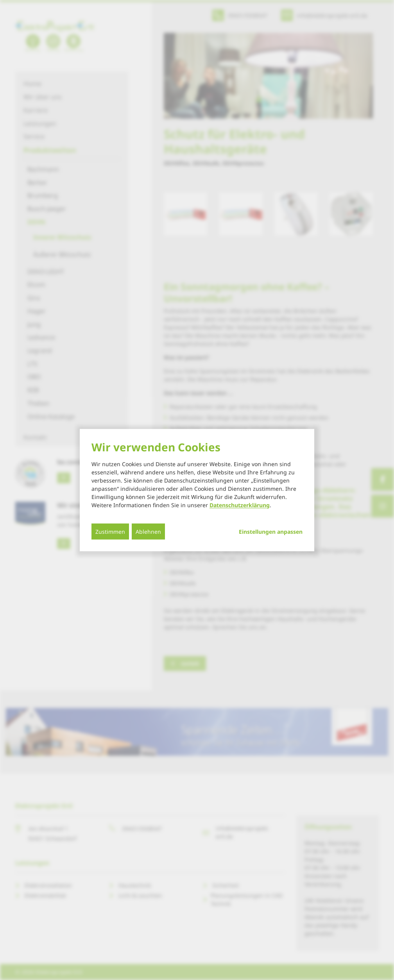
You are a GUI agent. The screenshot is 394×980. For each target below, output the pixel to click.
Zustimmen (110, 531)
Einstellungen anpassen (271, 531)
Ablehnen (148, 531)
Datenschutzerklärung (240, 505)
